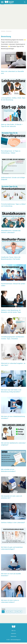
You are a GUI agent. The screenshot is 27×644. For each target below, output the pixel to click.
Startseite (3, 31)
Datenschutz (13, 636)
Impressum (13, 633)
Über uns (14, 631)
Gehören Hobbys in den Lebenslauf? (13, 522)
